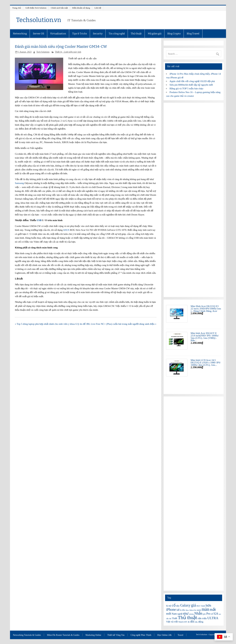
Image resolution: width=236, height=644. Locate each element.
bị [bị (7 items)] (167, 606)
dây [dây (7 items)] (178, 606)
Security (98, 34)
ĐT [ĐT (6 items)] (186, 622)
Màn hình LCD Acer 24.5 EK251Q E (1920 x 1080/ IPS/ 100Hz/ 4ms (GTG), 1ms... (206, 362)
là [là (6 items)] (181, 610)
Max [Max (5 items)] (187, 610)
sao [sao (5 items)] (220, 614)
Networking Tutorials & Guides (27, 635)
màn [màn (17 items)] (205, 609)
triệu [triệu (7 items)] (204, 618)
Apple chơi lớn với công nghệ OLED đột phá (192, 81)
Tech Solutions (43, 52)
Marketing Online (93, 635)
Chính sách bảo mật (59, 8)
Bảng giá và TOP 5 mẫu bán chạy (187, 88)
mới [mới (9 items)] (168, 614)
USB (39, 220)
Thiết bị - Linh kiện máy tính (68, 52)
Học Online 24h (165, 635)
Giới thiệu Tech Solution (36, 8)
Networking (20, 34)
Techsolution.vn (39, 20)
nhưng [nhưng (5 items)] (191, 614)
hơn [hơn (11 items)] (208, 605)
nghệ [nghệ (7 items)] (180, 614)
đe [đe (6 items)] (189, 622)
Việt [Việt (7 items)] (168, 622)
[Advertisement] (194, 200)
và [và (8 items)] (172, 622)
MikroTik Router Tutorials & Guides (63, 635)
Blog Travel (193, 34)
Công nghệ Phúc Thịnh (141, 635)
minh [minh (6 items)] (199, 610)
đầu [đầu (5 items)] (196, 622)
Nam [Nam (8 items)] (174, 614)
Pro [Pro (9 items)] (208, 614)
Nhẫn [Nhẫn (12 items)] (198, 613)
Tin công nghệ (117, 34)
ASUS (66, 230)
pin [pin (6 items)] (204, 614)
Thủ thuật (136, 34)
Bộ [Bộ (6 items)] (170, 606)
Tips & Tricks (80, 34)
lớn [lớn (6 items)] (184, 610)
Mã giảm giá (155, 34)
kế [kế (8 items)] (178, 610)
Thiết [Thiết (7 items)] (175, 618)
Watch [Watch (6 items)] (181, 622)
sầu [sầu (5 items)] (167, 619)
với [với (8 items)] (176, 622)
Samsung (19, 183)
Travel (180, 635)
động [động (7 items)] (201, 622)
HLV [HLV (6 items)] (199, 606)
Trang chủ (17, 8)
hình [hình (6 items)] (203, 606)
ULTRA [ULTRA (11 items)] (213, 618)
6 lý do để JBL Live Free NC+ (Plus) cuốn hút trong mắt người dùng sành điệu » (116, 324)
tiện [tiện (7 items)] (200, 618)
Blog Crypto (174, 34)
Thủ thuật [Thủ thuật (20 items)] (187, 618)
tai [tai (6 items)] (170, 618)
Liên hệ (98, 8)
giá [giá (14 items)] (193, 605)
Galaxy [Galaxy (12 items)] (185, 605)
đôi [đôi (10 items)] (192, 621)
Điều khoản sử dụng (81, 8)
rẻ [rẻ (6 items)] (212, 614)
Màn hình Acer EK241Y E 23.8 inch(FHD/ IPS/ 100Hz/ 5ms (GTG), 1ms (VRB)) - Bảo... (205, 337)
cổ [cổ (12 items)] (174, 605)
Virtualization (58, 34)
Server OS (39, 34)
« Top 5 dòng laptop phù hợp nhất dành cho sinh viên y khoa (45, 324)
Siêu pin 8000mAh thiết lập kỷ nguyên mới (191, 85)
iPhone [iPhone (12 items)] (171, 610)
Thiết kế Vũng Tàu (116, 635)
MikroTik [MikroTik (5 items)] (193, 610)
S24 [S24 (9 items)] (216, 614)
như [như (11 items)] (186, 613)
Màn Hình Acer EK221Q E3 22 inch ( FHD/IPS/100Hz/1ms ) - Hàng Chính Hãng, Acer (206, 309)
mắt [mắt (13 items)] (213, 609)
